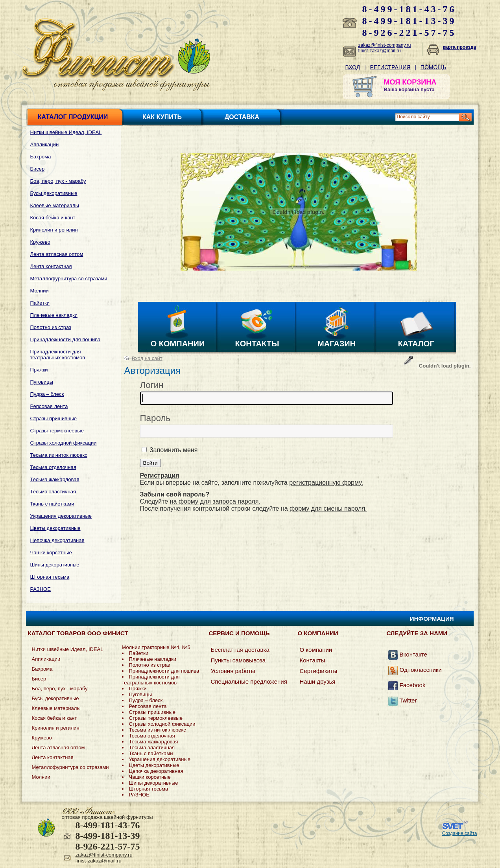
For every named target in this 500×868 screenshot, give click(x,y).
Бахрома (41, 157)
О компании (178, 344)
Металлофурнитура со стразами (69, 279)
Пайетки (40, 303)
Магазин (337, 344)
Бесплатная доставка (240, 650)
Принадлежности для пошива (65, 339)
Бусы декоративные (54, 193)
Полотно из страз (51, 327)
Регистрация (390, 67)
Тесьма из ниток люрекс (59, 455)
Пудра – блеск (47, 394)
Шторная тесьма (50, 577)
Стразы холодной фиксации (64, 443)
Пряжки (39, 370)
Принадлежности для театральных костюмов (58, 355)
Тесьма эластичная (53, 492)
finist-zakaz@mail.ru (380, 51)
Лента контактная (51, 266)
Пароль (155, 418)
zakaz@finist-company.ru (385, 45)
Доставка (242, 117)
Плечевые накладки (54, 315)
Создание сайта (460, 833)
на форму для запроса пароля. (215, 501)
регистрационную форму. (326, 483)
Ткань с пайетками (52, 504)
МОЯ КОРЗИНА (410, 82)
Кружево (40, 242)
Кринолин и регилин (54, 230)
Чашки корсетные (51, 553)
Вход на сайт (147, 358)
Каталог (416, 344)
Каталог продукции (73, 117)
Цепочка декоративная (57, 540)
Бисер (38, 169)
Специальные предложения (249, 681)
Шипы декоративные (55, 565)
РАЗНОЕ (41, 589)
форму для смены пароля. (328, 508)
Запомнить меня (173, 450)
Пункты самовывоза (238, 660)
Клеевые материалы (55, 205)
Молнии (40, 291)
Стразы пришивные (54, 418)
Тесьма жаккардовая (55, 479)
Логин (152, 385)
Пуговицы (42, 382)
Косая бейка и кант (53, 218)
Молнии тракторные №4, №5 (156, 647)
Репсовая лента (49, 406)
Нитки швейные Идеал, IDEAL (66, 132)
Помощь (434, 67)
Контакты (257, 344)
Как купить (162, 117)
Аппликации (45, 144)
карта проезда (460, 47)
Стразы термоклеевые (57, 431)
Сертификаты (318, 671)
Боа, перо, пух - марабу (58, 181)
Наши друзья (317, 681)
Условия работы (233, 671)
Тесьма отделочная (53, 467)
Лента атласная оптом (57, 254)
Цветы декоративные (55, 528)
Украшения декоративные (61, 516)
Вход (353, 67)
